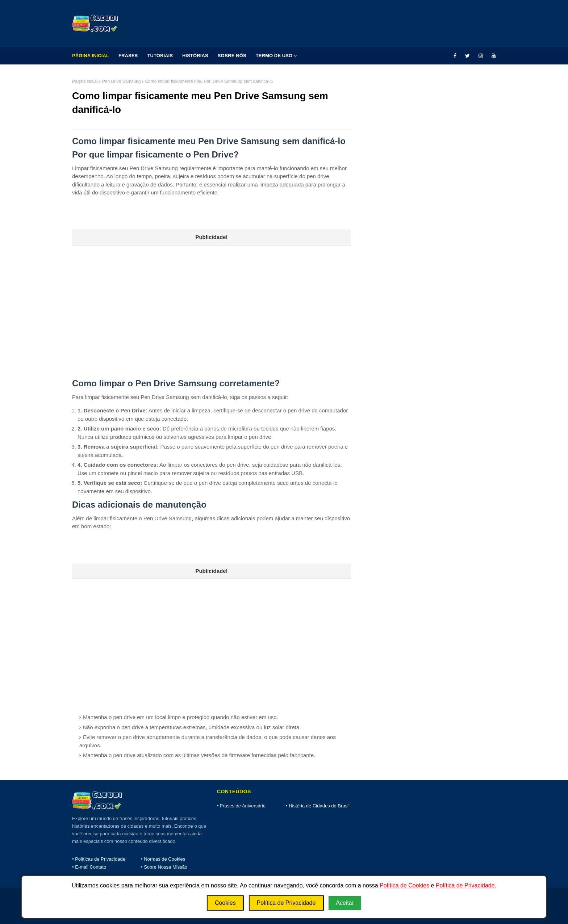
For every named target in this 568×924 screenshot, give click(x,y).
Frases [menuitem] (128, 56)
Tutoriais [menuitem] (160, 56)
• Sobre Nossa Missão (164, 867)
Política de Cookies (404, 885)
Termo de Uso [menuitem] (274, 56)
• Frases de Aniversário (241, 806)
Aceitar (345, 903)
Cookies (225, 903)
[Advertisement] (212, 296)
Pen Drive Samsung (122, 81)
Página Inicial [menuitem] (91, 56)
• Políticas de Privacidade (99, 859)
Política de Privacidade (465, 885)
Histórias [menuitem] (195, 56)
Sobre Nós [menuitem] (232, 56)
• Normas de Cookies (163, 859)
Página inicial (85, 81)
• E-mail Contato (89, 867)
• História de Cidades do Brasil (318, 806)
